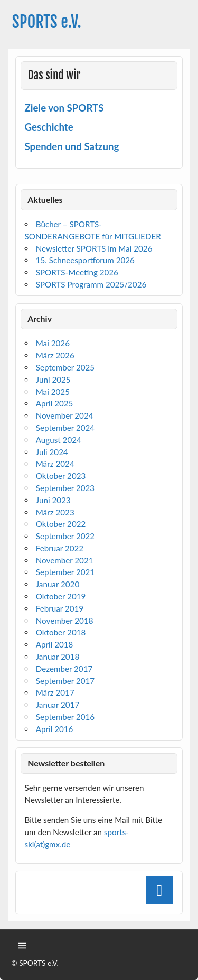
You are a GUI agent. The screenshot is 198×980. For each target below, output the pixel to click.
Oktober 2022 (61, 524)
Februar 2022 (60, 548)
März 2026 (55, 355)
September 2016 (65, 717)
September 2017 (65, 681)
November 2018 (65, 621)
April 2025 (55, 403)
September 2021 (65, 572)
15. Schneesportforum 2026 (85, 260)
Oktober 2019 (61, 596)
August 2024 (59, 440)
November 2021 (65, 560)
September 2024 (65, 428)
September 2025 (65, 367)
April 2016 (55, 729)
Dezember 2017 (64, 669)
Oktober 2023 (61, 476)
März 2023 (55, 512)
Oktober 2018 (61, 632)
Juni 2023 (53, 500)
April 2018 (55, 644)
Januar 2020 (58, 584)
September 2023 (65, 488)
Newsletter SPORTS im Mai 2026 (94, 248)
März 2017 (55, 692)
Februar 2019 (60, 608)
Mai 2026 (53, 343)
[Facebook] (159, 890)
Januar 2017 (58, 705)
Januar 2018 (58, 657)
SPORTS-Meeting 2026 (77, 272)
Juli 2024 (52, 452)
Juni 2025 (53, 380)
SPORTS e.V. (47, 22)
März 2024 (55, 464)
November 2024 (65, 415)
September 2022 (65, 536)
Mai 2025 (53, 392)
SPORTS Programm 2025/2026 (91, 284)
